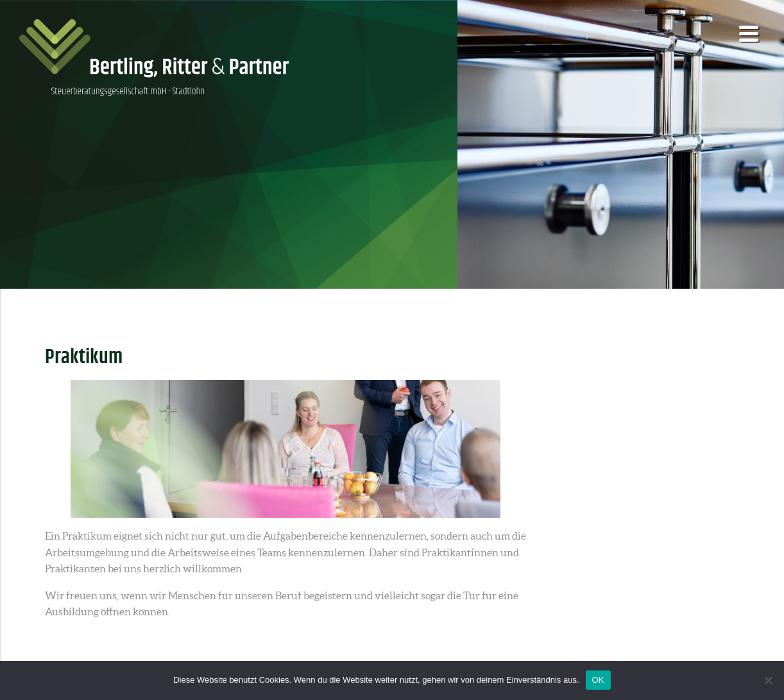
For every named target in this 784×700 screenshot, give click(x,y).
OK (598, 680)
